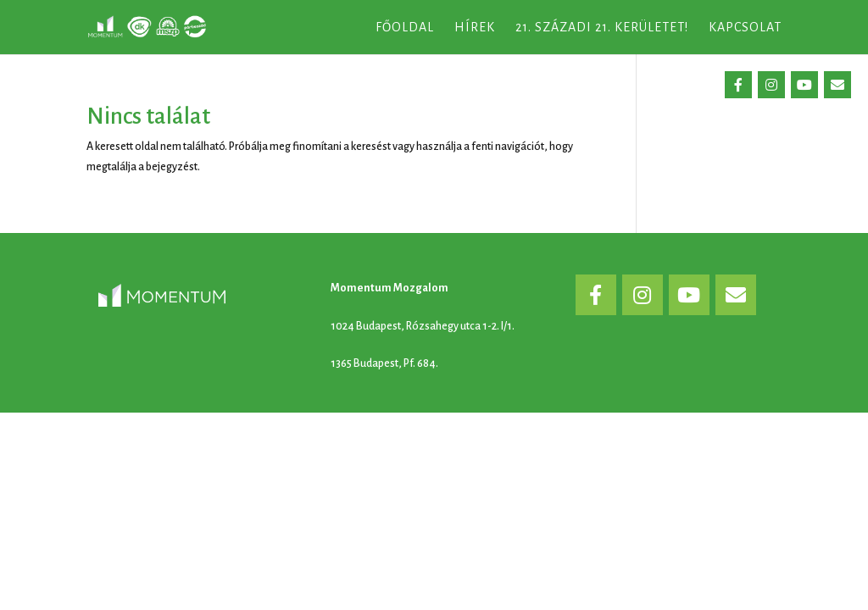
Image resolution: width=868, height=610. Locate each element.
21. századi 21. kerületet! (602, 28)
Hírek (475, 28)
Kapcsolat (745, 28)
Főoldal (405, 28)
